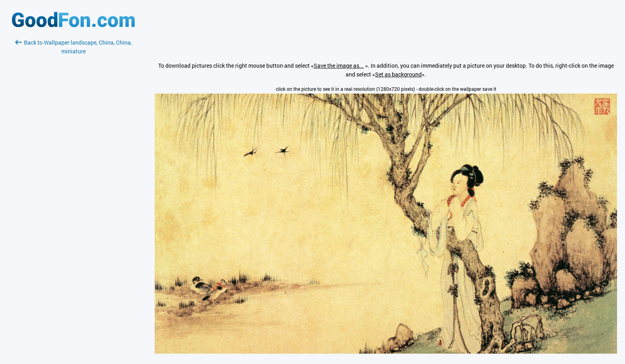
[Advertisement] (73, 150)
